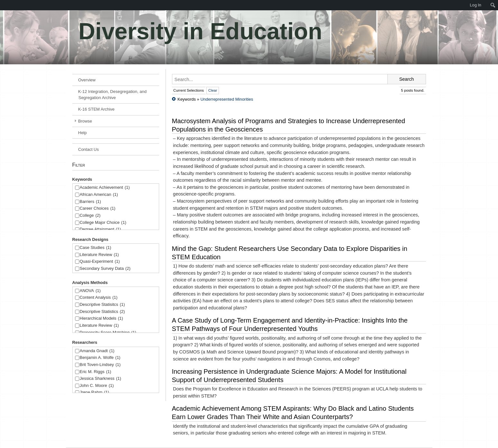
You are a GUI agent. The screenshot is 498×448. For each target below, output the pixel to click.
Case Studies (95, 248)
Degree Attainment (100, 229)
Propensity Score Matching (108, 333)
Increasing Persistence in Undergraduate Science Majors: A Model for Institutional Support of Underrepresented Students (289, 376)
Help (82, 133)
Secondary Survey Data (105, 269)
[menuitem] (3, 5)
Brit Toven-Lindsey (100, 365)
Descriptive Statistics (102, 312)
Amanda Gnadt (97, 351)
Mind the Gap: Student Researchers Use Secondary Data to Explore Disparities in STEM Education (290, 253)
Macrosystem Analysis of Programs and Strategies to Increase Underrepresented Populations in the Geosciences (289, 125)
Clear (213, 90)
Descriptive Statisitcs (102, 305)
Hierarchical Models (101, 319)
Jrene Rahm (95, 393)
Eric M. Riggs (95, 372)
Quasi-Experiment (100, 262)
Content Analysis (99, 298)
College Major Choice (103, 223)
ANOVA (90, 291)
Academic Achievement (105, 188)
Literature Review (99, 255)
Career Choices (98, 209)
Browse (85, 121)
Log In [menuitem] (475, 5)
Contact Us (88, 149)
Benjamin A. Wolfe (100, 358)
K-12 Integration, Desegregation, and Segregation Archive (112, 95)
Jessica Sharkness (100, 379)
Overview (87, 80)
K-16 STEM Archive (96, 109)
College (90, 216)
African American (99, 195)
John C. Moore (97, 386)
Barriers (90, 202)
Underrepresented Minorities (227, 99)
